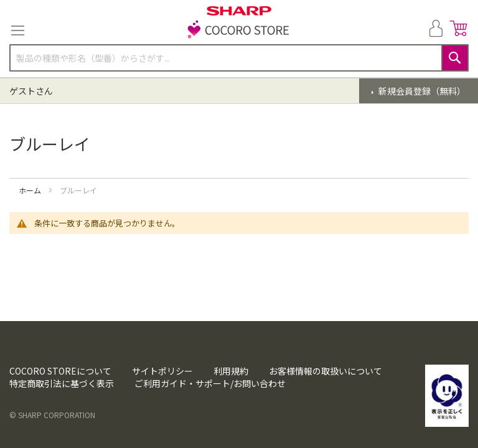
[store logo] (239, 30)
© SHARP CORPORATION (52, 415)
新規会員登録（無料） (421, 91)
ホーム (31, 190)
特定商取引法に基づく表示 (62, 383)
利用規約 (231, 371)
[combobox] (239, 58)
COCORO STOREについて (60, 371)
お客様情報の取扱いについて (326, 371)
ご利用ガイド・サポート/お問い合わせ (210, 383)
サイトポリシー (162, 371)
